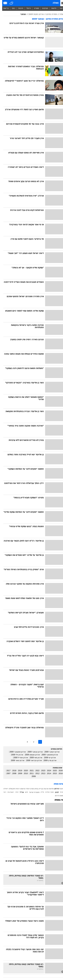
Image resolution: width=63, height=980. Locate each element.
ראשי (59, 8)
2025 (53, 771)
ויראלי (26, 8)
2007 (6, 773)
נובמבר (21, 14)
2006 (31, 776)
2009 (18, 773)
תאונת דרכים (57, 796)
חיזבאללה (10, 789)
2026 (58, 771)
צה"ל (20, 792)
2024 (47, 771)
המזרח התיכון (50, 14)
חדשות (52, 8)
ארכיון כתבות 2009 (34, 14)
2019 (18, 771)
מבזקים (43, 8)
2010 (24, 773)
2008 (12, 773)
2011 (29, 773)
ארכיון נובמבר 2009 (33, 752)
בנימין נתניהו (32, 789)
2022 (35, 771)
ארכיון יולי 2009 (15, 755)
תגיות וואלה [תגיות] (57, 784)
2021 (29, 771)
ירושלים (4, 789)
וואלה (53, 3)
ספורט (34, 8)
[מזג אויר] (9, 3)
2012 (35, 773)
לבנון (55, 792)
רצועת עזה (8, 792)
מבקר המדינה (47, 792)
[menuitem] (52, 9)
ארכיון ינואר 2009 (15, 760)
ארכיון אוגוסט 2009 (30, 755)
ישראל (60, 792)
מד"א (40, 792)
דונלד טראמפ (23, 789)
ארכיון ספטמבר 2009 (48, 755)
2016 (58, 773)
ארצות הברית (41, 789)
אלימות (49, 789)
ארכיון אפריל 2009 (18, 758)
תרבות (18, 8)
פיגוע (24, 792)
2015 (53, 773)
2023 (41, 771)
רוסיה (15, 792)
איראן (54, 789)
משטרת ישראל (32, 792)
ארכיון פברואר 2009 (32, 760)
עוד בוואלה (57, 800)
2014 (47, 773)
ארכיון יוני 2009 (48, 758)
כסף (11, 8)
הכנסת (15, 789)
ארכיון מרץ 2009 (48, 760)
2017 (6, 771)
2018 (12, 771)
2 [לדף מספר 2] (31, 742)
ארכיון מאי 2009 (34, 758)
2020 (24, 771)
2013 (41, 773)
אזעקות (59, 789)
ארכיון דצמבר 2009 (50, 752)
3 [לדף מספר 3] (25, 742)
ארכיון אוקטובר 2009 (15, 752)
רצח (3, 792)
